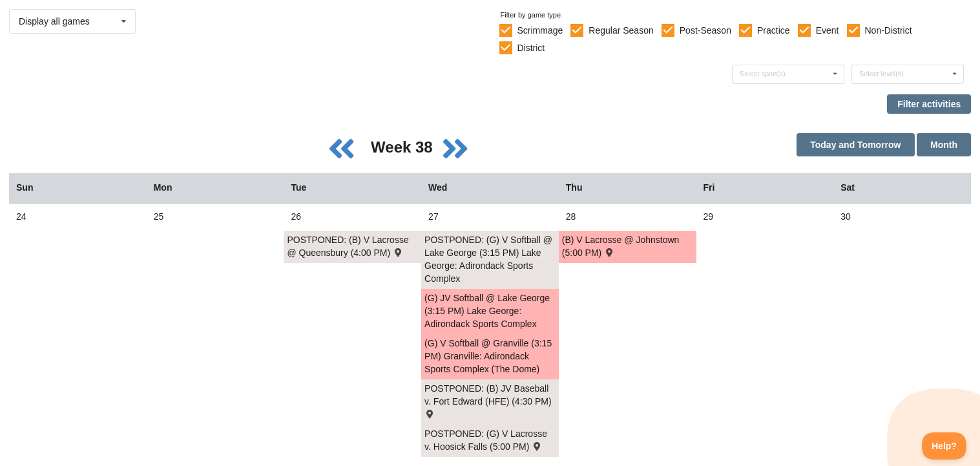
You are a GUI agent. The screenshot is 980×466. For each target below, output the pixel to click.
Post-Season (705, 30)
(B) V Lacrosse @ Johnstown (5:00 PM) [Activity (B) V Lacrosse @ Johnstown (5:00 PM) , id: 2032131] (621, 246)
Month (944, 145)
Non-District (888, 30)
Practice (774, 30)
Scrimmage (540, 30)
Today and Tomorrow (855, 145)
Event (828, 30)
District (531, 48)
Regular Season (621, 30)
